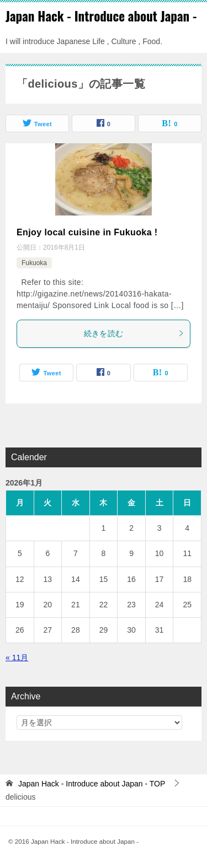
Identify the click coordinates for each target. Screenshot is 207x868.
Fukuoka (34, 263)
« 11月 (17, 657)
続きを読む (134, 333)
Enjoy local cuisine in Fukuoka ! (87, 232)
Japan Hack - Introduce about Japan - (101, 16)
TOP (92, 784)
